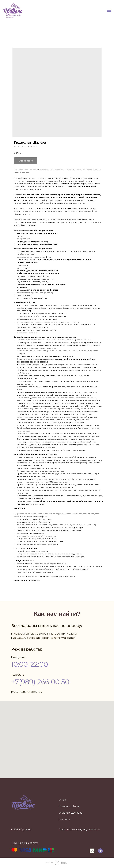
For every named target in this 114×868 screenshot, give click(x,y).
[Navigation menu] (109, 10)
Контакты (65, 819)
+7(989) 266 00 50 (40, 682)
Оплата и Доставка (71, 813)
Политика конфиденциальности (79, 830)
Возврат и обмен (69, 806)
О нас (62, 800)
